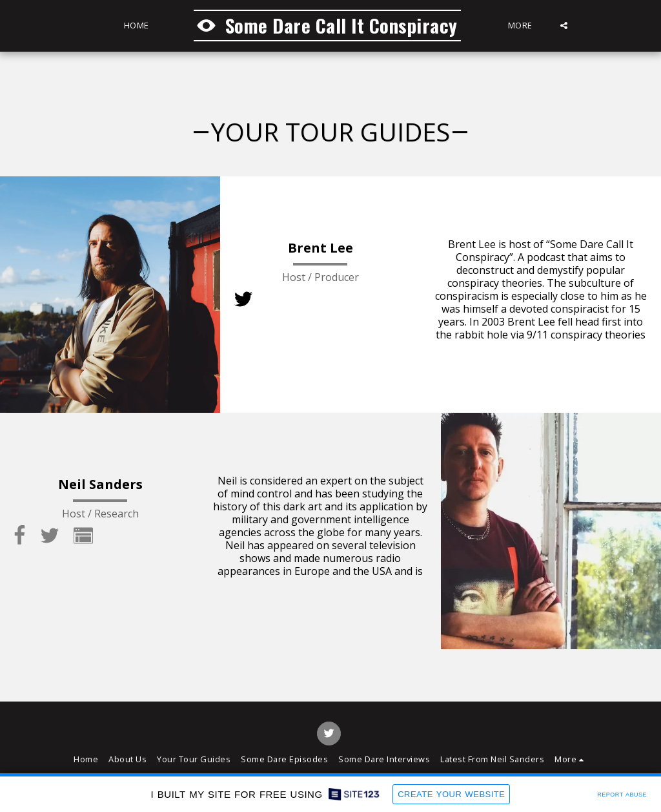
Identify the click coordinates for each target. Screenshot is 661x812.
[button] (564, 26)
